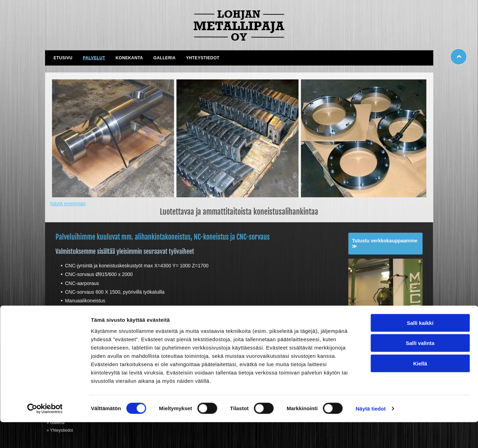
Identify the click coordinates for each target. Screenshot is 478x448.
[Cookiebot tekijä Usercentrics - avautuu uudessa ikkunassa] (45, 434)
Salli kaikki (420, 349)
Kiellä (420, 389)
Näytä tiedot (371, 434)
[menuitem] (63, 58)
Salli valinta (420, 369)
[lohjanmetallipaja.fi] (239, 138)
